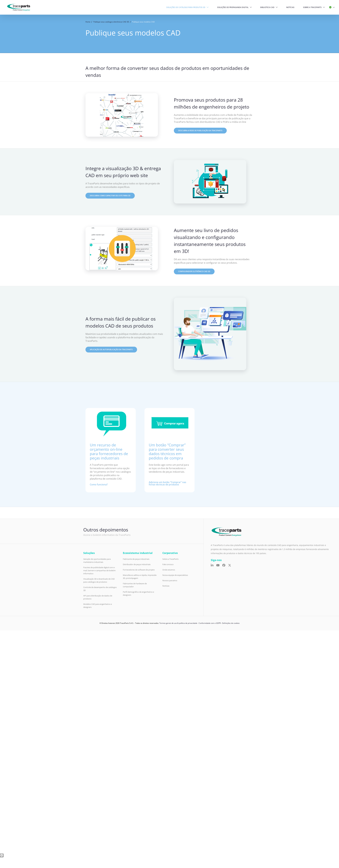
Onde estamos (169, 570)
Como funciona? (99, 485)
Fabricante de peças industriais (136, 559)
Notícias (290, 7)
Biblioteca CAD (268, 7)
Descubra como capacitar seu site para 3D (110, 196)
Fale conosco (168, 564)
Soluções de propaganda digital (233, 7)
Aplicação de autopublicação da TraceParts (111, 350)
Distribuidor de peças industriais (137, 564)
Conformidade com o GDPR (210, 623)
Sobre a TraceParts (312, 7)
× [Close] (2, 855)
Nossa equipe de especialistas (175, 575)
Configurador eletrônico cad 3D (194, 271)
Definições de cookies (231, 623)
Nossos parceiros (170, 580)
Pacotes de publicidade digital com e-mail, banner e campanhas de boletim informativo (99, 570)
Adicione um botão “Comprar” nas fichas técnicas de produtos (167, 483)
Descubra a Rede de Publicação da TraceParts (200, 131)
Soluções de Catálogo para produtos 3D (186, 7)
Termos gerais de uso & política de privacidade (178, 623)
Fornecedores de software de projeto (139, 570)
